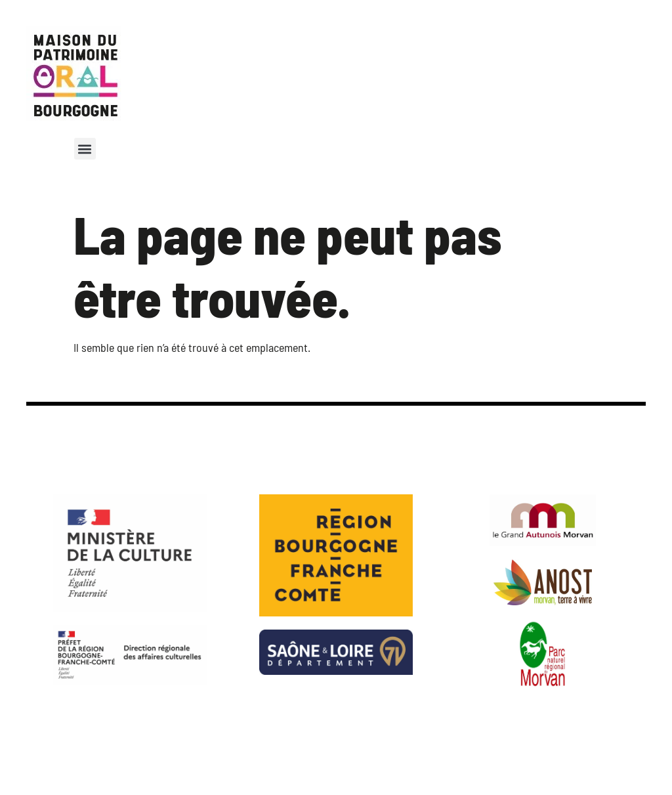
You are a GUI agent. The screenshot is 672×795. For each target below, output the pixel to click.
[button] (85, 149)
